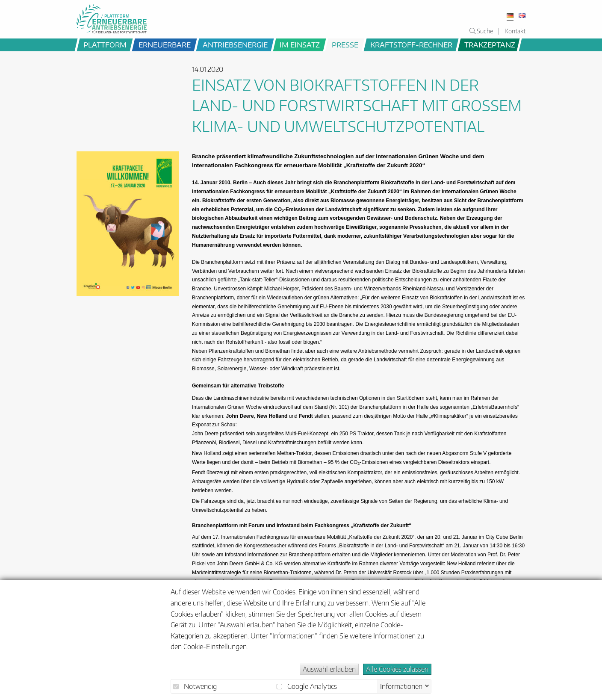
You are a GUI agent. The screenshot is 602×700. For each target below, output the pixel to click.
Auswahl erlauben (329, 669)
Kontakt (515, 31)
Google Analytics (307, 686)
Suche (481, 31)
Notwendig (195, 686)
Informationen (401, 685)
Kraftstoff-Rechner (411, 44)
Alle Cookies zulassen (397, 669)
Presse (345, 44)
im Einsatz (300, 44)
